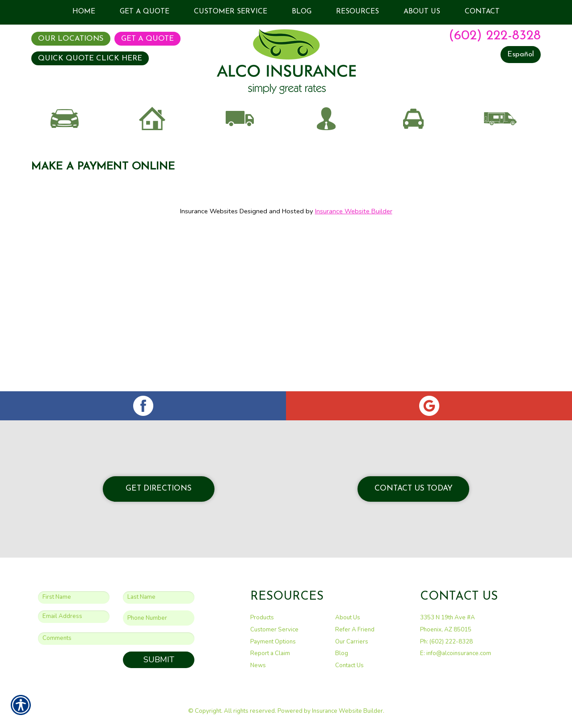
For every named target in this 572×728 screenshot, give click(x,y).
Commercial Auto (239, 180)
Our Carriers (352, 641)
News (258, 665)
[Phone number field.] (159, 618)
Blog (342, 653)
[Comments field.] (116, 639)
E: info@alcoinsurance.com (456, 653)
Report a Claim (270, 653)
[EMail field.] (74, 616)
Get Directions (159, 489)
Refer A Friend (355, 630)
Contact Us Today (414, 489)
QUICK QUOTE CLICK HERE (90, 58)
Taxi (413, 180)
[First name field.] (74, 597)
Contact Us (349, 665)
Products (262, 618)
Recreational (500, 180)
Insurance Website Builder (354, 298)
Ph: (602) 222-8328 (446, 641)
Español (521, 54)
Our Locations (71, 39)
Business (326, 180)
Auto (65, 180)
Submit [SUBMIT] (159, 660)
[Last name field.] (159, 597)
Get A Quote (147, 39)
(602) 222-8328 (495, 36)
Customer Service (274, 630)
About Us (348, 618)
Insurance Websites (209, 298)
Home (152, 180)
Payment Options (273, 641)
